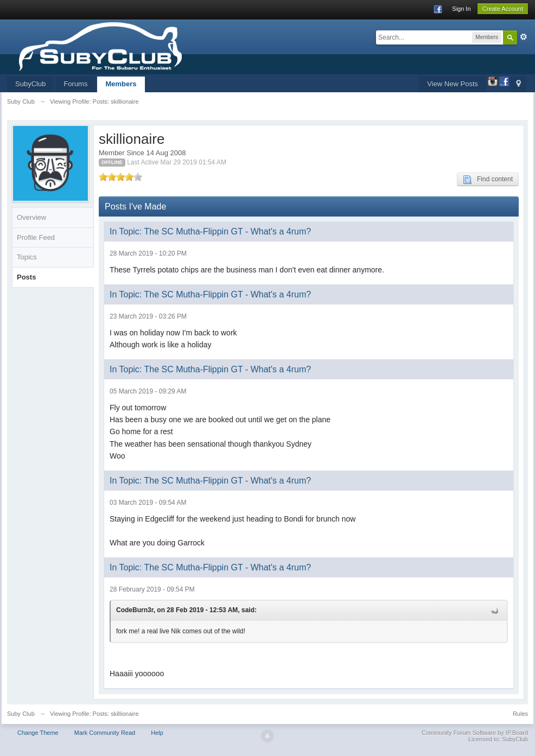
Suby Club (21, 714)
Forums (75, 84)
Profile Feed (36, 237)
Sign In (461, 9)
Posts (26, 277)
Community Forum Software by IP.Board (475, 733)
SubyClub (30, 84)
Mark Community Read (105, 733)
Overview (31, 217)
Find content (488, 180)
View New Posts (453, 84)
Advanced (524, 37)
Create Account (503, 9)
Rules (520, 714)
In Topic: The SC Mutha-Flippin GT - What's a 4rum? (210, 231)
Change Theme (38, 733)
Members (121, 84)
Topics (27, 257)
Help (157, 733)
